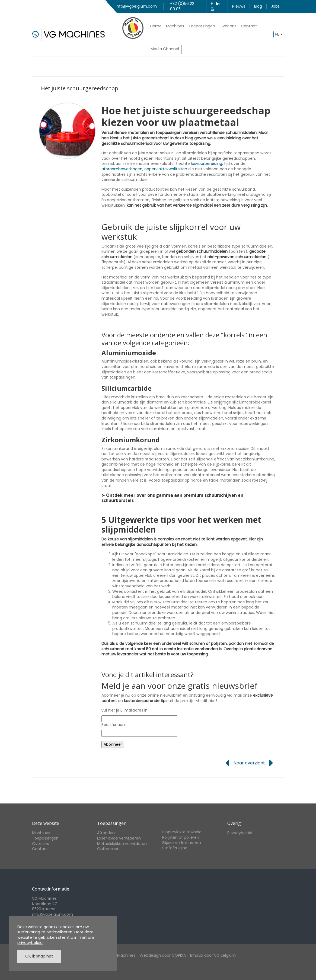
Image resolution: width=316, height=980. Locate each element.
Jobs (275, 6)
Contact (249, 26)
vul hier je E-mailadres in (125, 710)
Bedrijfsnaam (114, 725)
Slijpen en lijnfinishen (182, 843)
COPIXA (179, 955)
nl (277, 34)
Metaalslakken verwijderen (122, 844)
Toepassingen (202, 26)
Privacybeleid (240, 833)
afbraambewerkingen (122, 169)
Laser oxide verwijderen (119, 838)
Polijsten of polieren (181, 837)
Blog (258, 6)
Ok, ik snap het (39, 956)
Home (156, 26)
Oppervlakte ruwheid (182, 832)
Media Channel (165, 49)
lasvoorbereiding (207, 164)
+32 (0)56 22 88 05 (182, 6)
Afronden (106, 833)
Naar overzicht (249, 763)
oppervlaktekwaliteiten (166, 169)
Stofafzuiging (175, 848)
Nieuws (239, 6)
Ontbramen (108, 849)
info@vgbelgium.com (136, 6)
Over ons (228, 26)
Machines (175, 26)
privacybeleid (30, 943)
